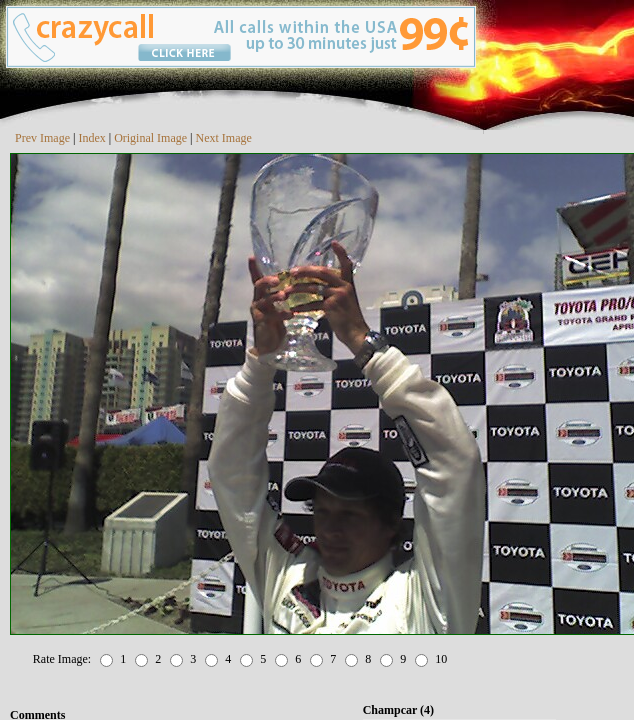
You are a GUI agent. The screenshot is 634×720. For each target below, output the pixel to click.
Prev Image (42, 138)
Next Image (224, 138)
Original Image (150, 138)
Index (91, 138)
